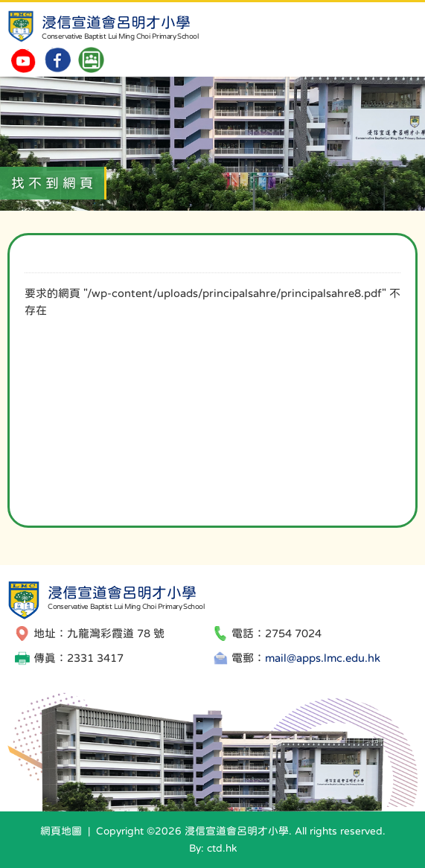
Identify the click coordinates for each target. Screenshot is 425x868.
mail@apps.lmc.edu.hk (323, 658)
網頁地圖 (61, 831)
